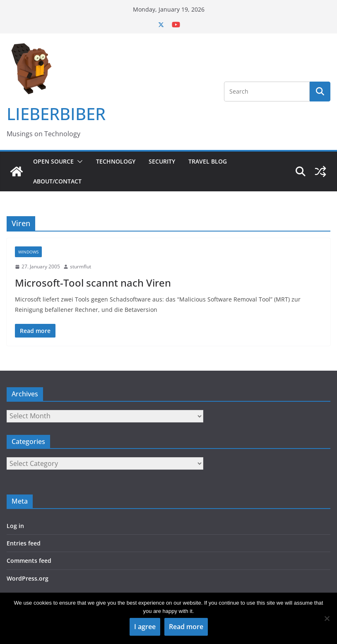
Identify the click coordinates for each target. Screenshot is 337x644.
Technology (116, 161)
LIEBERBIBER (56, 114)
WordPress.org (28, 578)
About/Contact (57, 181)
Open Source (53, 161)
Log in (15, 526)
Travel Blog (208, 161)
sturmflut (81, 267)
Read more (186, 627)
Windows (28, 252)
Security (162, 161)
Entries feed (24, 543)
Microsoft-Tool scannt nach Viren (93, 283)
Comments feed (29, 561)
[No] (327, 618)
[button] (78, 162)
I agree (145, 627)
